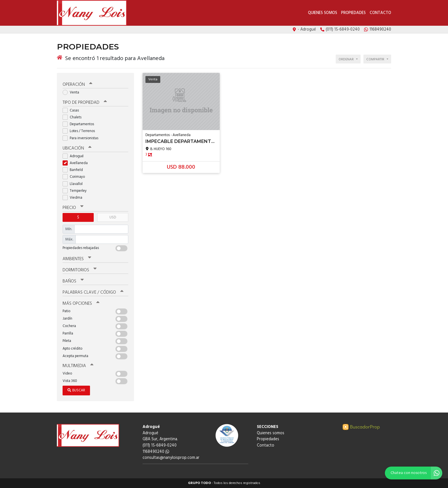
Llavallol (74, 184)
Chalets (74, 117)
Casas (73, 110)
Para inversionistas (82, 138)
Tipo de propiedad (85, 103)
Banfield (75, 170)
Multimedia (78, 366)
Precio (73, 208)
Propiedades (353, 13)
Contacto (380, 13)
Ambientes (77, 259)
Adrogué (75, 156)
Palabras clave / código (93, 292)
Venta (73, 92)
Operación (77, 85)
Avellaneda (77, 163)
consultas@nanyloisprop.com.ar (171, 458)
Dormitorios (80, 270)
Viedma (74, 198)
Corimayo (76, 177)
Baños (73, 281)
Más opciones (81, 304)
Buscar (76, 390)
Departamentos (80, 124)
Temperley (76, 191)
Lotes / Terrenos (81, 131)
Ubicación (77, 148)
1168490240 (156, 452)
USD (113, 217)
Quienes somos (323, 13)
